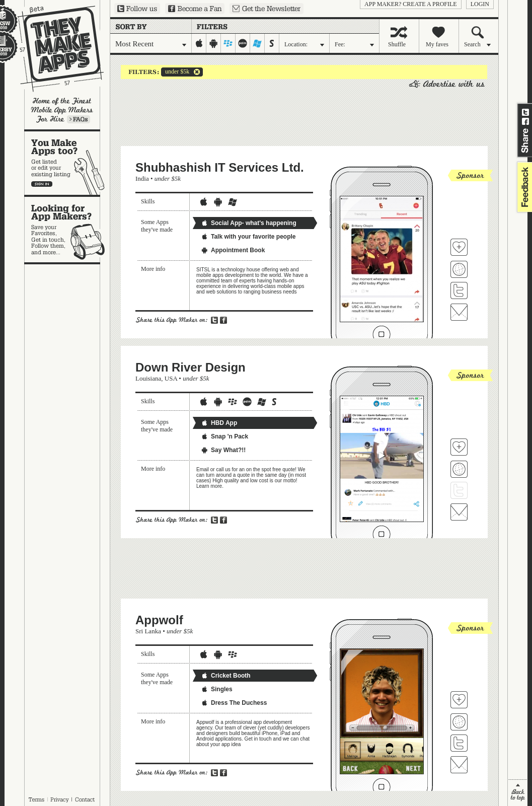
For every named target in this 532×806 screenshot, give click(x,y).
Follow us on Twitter (137, 9)
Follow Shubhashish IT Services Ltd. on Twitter (459, 290)
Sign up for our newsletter (267, 9)
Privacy (60, 799)
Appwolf (159, 620)
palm (243, 43)
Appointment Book (233, 250)
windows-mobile (257, 43)
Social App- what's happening (249, 223)
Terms (36, 799)
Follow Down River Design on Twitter (459, 490)
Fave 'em (459, 247)
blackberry (228, 43)
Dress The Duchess (234, 703)
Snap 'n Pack (224, 436)
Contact (86, 799)
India (142, 178)
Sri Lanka (148, 631)
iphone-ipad (199, 43)
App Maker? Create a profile (411, 4)
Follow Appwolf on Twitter (459, 743)
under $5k (175, 72)
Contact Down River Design (459, 512)
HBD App (219, 423)
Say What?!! (223, 450)
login (480, 4)
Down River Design (191, 367)
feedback (523, 187)
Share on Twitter (525, 112)
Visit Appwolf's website (459, 722)
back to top (518, 793)
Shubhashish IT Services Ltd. (220, 167)
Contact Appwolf (459, 765)
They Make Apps (54, 49)
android (214, 43)
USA (171, 378)
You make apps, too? (67, 163)
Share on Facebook (525, 121)
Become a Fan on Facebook (195, 9)
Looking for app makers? (67, 230)
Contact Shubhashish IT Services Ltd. (459, 312)
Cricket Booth (226, 676)
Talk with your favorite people (248, 237)
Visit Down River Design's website (459, 469)
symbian (272, 43)
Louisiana (148, 378)
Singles (217, 689)
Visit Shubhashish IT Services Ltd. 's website (459, 269)
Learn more (79, 119)
